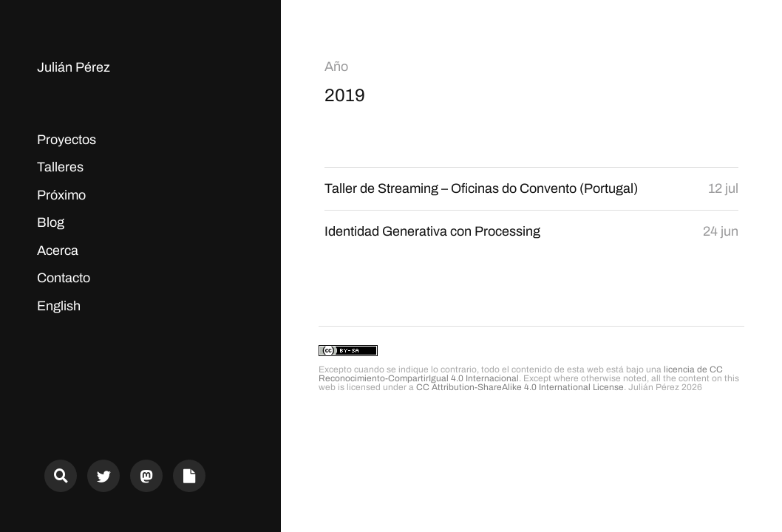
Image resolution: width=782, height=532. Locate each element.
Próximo (61, 195)
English (59, 306)
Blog (51, 222)
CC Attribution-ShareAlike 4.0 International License (520, 387)
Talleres (60, 167)
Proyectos (67, 140)
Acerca (58, 250)
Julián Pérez (74, 67)
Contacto (64, 278)
